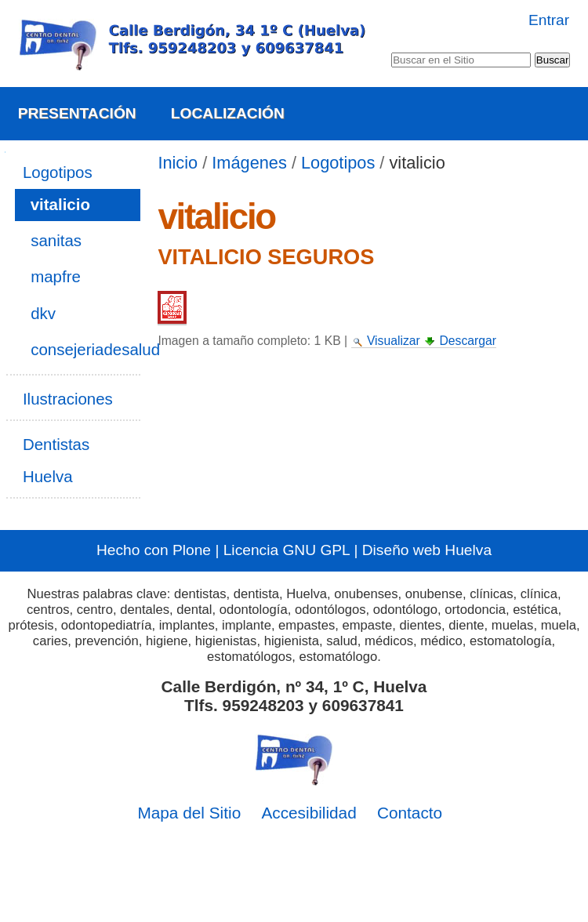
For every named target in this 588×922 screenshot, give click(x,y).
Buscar (390, 49)
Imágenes (249, 163)
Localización (228, 113)
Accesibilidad (309, 813)
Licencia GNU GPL (287, 550)
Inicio (178, 163)
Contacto (410, 813)
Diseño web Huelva (427, 550)
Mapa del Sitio (189, 813)
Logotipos (338, 163)
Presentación (77, 113)
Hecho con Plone (154, 550)
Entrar (549, 20)
